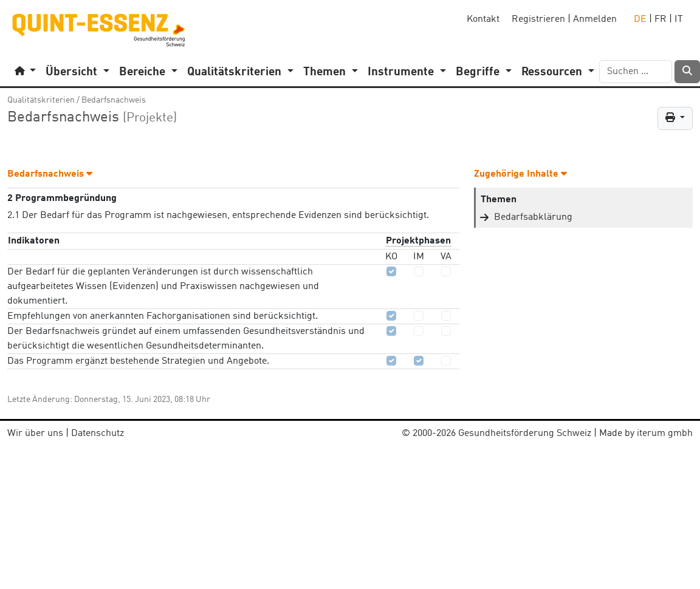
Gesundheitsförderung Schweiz (525, 434)
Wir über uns (35, 434)
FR (661, 19)
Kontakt (483, 19)
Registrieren (538, 19)
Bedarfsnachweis (114, 100)
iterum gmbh (665, 434)
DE (640, 19)
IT (679, 19)
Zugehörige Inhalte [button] (520, 174)
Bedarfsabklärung (533, 217)
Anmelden (595, 19)
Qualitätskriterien (41, 100)
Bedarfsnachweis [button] (50, 174)
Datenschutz (98, 434)
